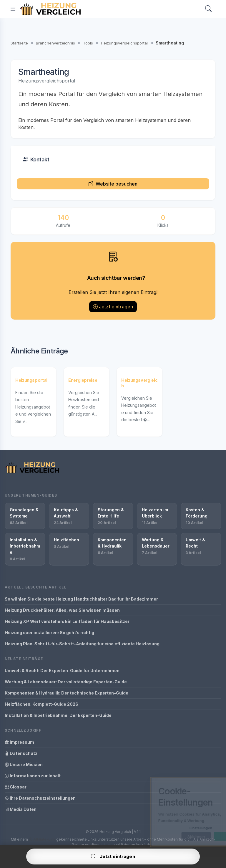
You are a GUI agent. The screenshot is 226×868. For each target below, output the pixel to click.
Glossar (16, 787)
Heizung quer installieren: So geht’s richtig (49, 633)
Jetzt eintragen (113, 307)
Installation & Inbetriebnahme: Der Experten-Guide (58, 715)
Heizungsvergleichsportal (124, 43)
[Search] (208, 9)
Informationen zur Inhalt (33, 776)
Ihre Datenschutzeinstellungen (40, 798)
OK (203, 836)
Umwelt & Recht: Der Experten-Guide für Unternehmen (62, 671)
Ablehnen (171, 836)
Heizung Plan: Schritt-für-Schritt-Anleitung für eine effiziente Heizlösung (82, 644)
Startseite (19, 43)
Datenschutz (21, 753)
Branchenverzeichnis (55, 43)
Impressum (19, 742)
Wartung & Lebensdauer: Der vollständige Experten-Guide (66, 682)
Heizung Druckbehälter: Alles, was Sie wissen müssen (62, 610)
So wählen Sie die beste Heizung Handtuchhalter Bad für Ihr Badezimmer (81, 599)
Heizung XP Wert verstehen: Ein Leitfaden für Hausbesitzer (67, 621)
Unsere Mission (24, 764)
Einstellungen (175, 828)
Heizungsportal (31, 380)
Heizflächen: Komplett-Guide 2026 (41, 704)
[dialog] (176, 812)
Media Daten (21, 809)
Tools (88, 43)
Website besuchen (113, 184)
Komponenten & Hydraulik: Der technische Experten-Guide (67, 693)
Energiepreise (83, 380)
